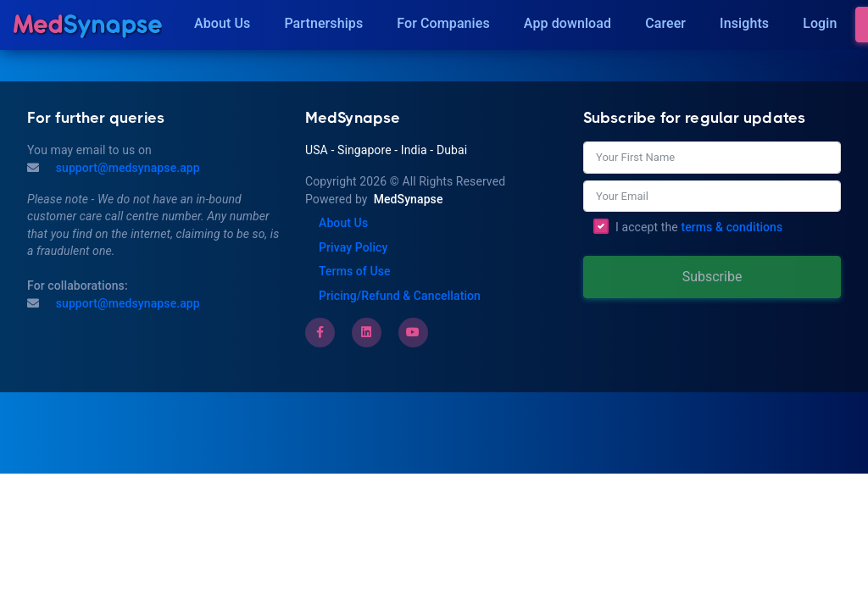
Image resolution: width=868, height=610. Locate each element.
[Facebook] (320, 332)
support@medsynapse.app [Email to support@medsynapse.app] (126, 303)
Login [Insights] (820, 23)
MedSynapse (409, 199)
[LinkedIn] (366, 332)
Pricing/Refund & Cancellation (400, 296)
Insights (744, 23)
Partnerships (323, 23)
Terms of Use (355, 271)
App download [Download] (568, 23)
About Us (222, 23)
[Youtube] (413, 332)
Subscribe (712, 277)
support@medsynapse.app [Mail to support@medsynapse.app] (126, 168)
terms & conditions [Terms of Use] (732, 227)
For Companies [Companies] (443, 23)
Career (665, 23)
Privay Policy (353, 247)
